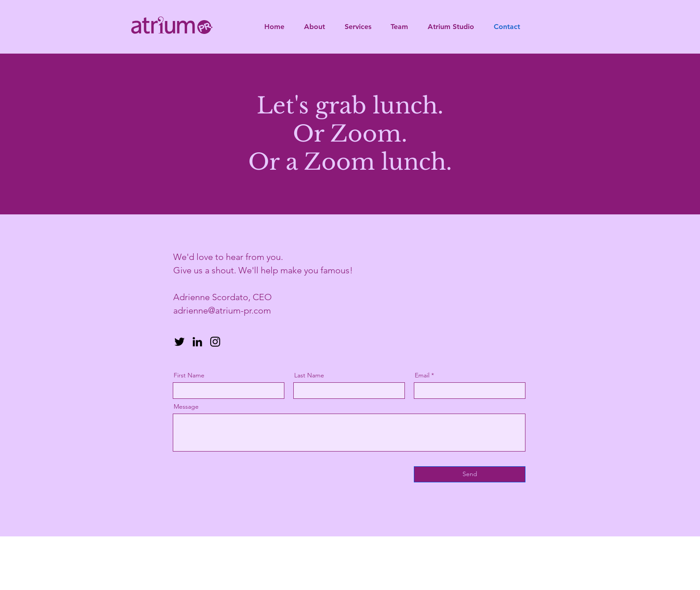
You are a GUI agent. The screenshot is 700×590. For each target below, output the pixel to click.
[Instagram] (215, 342)
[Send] (470, 474)
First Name (189, 375)
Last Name (309, 375)
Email (422, 375)
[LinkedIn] (197, 342)
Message (186, 406)
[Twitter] (179, 342)
